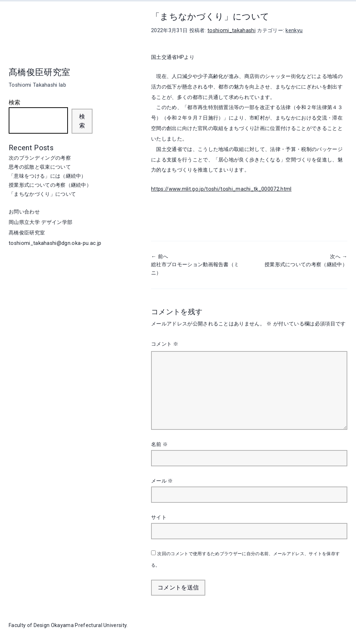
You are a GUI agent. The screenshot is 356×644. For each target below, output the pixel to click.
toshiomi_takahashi (231, 31)
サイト (159, 517)
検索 (15, 102)
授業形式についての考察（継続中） (50, 185)
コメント (165, 344)
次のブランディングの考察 (40, 158)
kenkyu (294, 31)
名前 (159, 444)
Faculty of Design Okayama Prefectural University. (68, 625)
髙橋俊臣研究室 (39, 72)
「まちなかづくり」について (42, 194)
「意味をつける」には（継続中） (48, 176)
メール (162, 481)
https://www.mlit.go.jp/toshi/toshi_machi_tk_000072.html (221, 189)
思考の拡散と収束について (40, 167)
